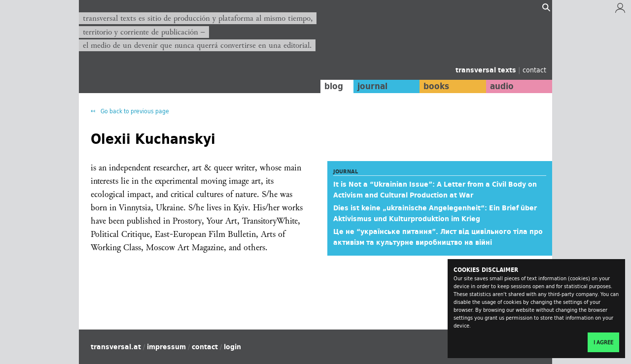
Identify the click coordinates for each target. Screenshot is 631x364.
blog (334, 86)
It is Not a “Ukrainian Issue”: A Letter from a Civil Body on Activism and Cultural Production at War (435, 190)
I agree (603, 342)
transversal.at (116, 347)
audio (502, 86)
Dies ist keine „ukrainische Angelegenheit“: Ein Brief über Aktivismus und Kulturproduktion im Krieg (435, 213)
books (436, 86)
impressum (166, 347)
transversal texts (487, 70)
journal (372, 86)
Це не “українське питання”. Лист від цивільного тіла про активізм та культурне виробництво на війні (438, 237)
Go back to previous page (134, 111)
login (232, 347)
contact (534, 70)
